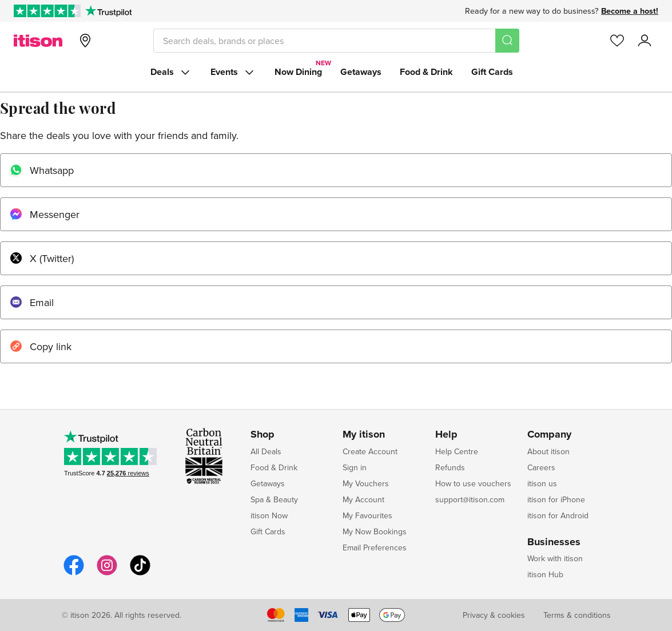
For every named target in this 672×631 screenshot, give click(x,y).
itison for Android (558, 515)
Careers (541, 467)
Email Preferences (375, 547)
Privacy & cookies (494, 615)
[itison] (38, 41)
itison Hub (545, 574)
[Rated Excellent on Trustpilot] (47, 11)
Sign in (355, 467)
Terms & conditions (577, 615)
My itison (364, 435)
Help (446, 435)
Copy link (40, 346)
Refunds (450, 467)
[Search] (507, 41)
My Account (363, 499)
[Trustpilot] (108, 11)
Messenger (44, 214)
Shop (263, 435)
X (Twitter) (41, 258)
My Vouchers (366, 483)
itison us (542, 483)
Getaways (361, 72)
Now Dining (298, 72)
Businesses (554, 542)
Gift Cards (492, 72)
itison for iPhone (556, 499)
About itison (548, 451)
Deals (171, 72)
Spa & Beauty (274, 499)
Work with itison (555, 558)
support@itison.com (470, 499)
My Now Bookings (375, 531)
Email (31, 302)
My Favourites (367, 515)
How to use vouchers (473, 483)
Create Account (370, 451)
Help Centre (457, 451)
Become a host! (630, 11)
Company (549, 435)
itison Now (269, 515)
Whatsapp (41, 170)
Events (233, 72)
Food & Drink (426, 72)
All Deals (266, 451)
